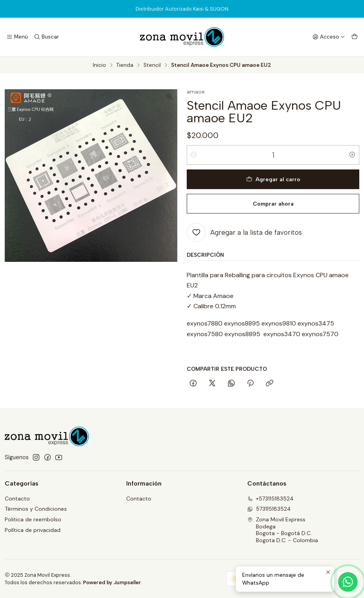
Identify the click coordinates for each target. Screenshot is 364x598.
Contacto (17, 499)
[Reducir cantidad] (194, 155)
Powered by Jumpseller (112, 582)
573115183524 (269, 509)
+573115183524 (270, 499)
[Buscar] (46, 37)
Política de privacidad (33, 530)
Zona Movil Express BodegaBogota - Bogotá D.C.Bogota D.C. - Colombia (283, 530)
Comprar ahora (273, 204)
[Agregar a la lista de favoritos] (244, 232)
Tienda (125, 65)
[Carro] (355, 37)
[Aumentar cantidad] (352, 155)
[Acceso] (329, 37)
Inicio (99, 65)
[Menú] (17, 37)
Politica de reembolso (33, 519)
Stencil (152, 65)
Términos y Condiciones (36, 509)
